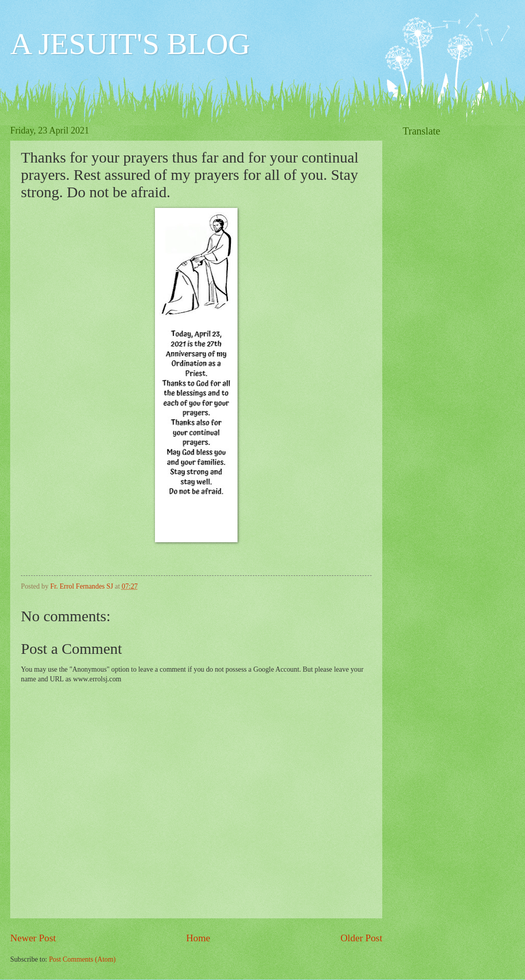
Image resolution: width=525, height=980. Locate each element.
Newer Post (33, 938)
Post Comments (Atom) (82, 959)
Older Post (361, 938)
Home (198, 938)
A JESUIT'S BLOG (130, 44)
